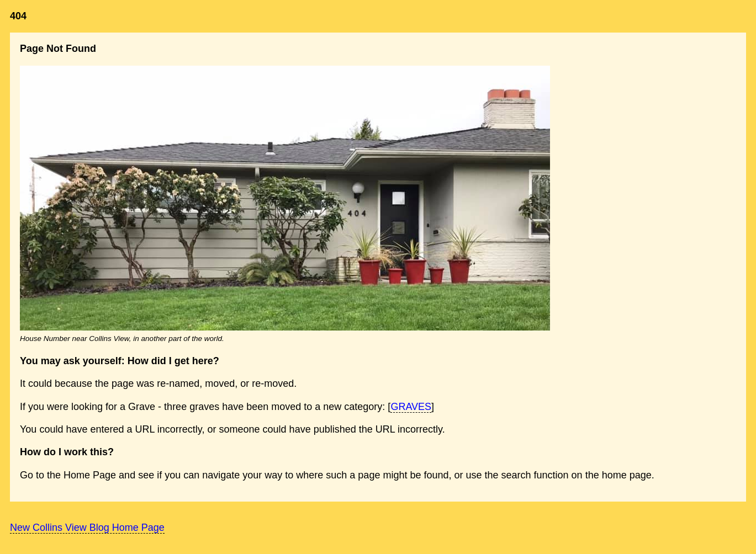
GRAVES (411, 407)
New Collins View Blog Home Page (87, 528)
